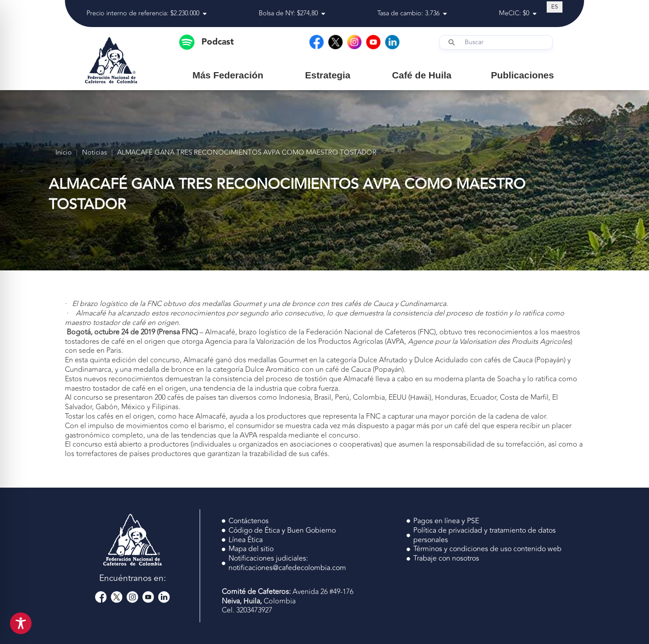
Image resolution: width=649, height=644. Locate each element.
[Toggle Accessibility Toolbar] (21, 623)
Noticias (94, 153)
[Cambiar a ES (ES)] (555, 7)
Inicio (64, 153)
